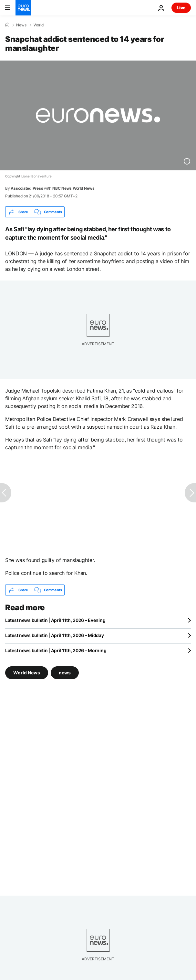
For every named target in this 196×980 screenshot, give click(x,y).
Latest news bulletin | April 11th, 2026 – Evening (55, 620)
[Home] (7, 25)
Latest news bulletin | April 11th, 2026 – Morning (56, 650)
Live (181, 8)
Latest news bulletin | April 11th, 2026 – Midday (55, 635)
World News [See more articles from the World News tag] (27, 673)
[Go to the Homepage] (23, 8)
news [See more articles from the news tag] (65, 673)
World (39, 25)
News (21, 25)
